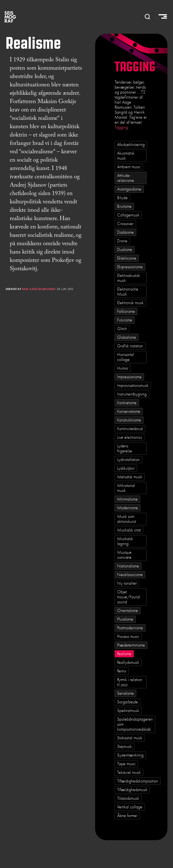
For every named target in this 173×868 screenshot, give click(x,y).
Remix (122, 671)
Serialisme (125, 693)
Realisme (124, 654)
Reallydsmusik (128, 662)
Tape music (126, 764)
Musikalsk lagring (125, 541)
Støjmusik (124, 747)
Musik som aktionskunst (127, 519)
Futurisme (125, 320)
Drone (122, 241)
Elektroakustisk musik (128, 278)
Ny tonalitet (127, 583)
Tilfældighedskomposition (138, 781)
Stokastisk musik (130, 738)
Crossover (125, 224)
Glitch (122, 329)
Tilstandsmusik (128, 798)
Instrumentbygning (132, 394)
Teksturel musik (129, 772)
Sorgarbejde (128, 702)
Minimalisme (127, 499)
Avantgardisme (129, 189)
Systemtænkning (130, 755)
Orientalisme (128, 611)
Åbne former (127, 816)
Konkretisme (127, 403)
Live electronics (129, 437)
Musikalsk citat (129, 530)
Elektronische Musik (128, 292)
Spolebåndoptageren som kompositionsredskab (135, 724)
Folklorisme (126, 311)
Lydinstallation (128, 460)
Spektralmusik (128, 711)
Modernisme (128, 508)
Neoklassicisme (130, 575)
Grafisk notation (130, 346)
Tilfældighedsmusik (132, 790)
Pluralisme (125, 619)
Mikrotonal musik (126, 488)
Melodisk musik (130, 477)
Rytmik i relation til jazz (130, 682)
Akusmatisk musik (126, 156)
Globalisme (127, 337)
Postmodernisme (130, 628)
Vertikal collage (130, 807)
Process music (128, 637)
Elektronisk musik (130, 303)
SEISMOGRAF (10, 17)
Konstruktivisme (129, 420)
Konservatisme (129, 411)
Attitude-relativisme (126, 178)
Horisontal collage (125, 357)
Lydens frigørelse (125, 448)
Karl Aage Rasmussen (39, 289)
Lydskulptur (126, 468)
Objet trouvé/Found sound (128, 597)
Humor (123, 368)
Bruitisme (124, 206)
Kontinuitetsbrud (130, 429)
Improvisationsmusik (133, 386)
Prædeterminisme (131, 645)
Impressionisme (129, 377)
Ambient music (129, 167)
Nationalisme (128, 566)
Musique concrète (124, 555)
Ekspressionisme (130, 267)
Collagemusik (128, 215)
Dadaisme (125, 232)
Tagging (121, 127)
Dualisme (125, 250)
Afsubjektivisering (131, 145)
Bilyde (122, 198)
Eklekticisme (127, 258)
